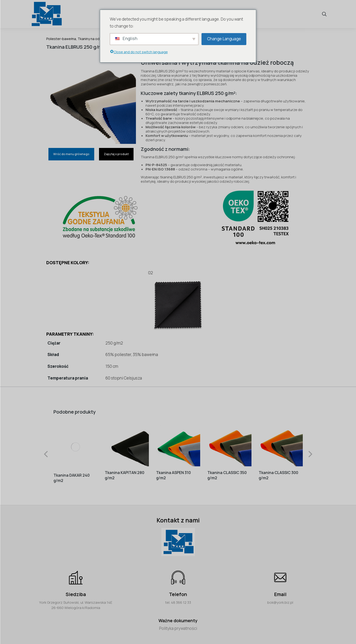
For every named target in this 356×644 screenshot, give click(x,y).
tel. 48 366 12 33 (178, 600)
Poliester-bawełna (61, 39)
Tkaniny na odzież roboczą (99, 39)
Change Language (224, 39)
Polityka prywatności (178, 626)
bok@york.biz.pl (280, 600)
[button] (46, 453)
